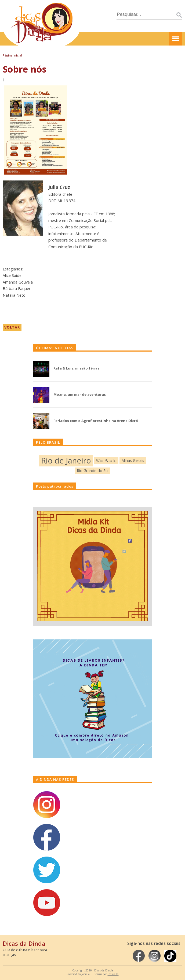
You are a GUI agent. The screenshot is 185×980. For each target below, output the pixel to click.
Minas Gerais (133, 460)
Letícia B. (113, 974)
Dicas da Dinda (24, 943)
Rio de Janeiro (66, 460)
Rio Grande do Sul (93, 471)
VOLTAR (12, 327)
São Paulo (106, 460)
